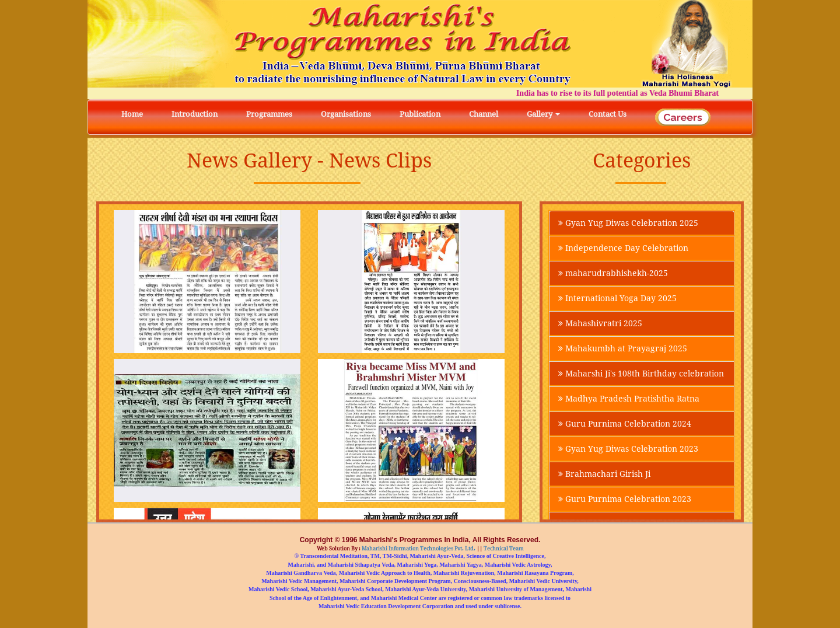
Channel (484, 114)
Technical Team (503, 549)
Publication (420, 114)
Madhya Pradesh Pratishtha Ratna (629, 399)
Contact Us (608, 114)
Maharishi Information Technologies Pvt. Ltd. (418, 549)
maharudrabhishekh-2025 (613, 273)
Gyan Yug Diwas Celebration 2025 (628, 223)
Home (132, 114)
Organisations (346, 114)
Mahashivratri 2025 (600, 323)
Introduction (195, 114)
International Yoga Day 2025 (617, 298)
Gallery (543, 114)
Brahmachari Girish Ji (604, 474)
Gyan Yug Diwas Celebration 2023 (628, 449)
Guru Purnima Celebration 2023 (625, 499)
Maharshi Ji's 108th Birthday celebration (641, 374)
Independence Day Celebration (623, 248)
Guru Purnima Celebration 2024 (625, 424)
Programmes (269, 114)
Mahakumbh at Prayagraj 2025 (623, 348)
